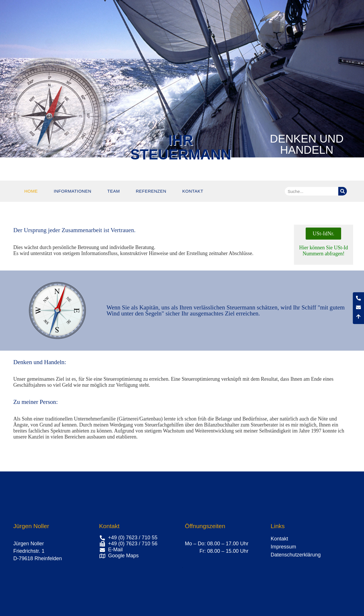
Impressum (284, 547)
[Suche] (343, 191)
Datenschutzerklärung (296, 555)
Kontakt (193, 191)
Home (31, 191)
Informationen (72, 191)
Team (114, 191)
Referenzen (151, 191)
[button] (183, 568)
